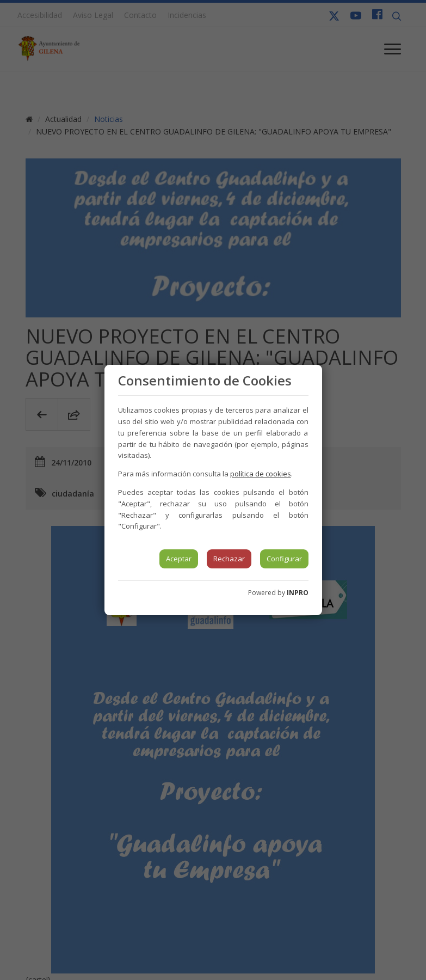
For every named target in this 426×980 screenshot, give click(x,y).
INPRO (298, 593)
